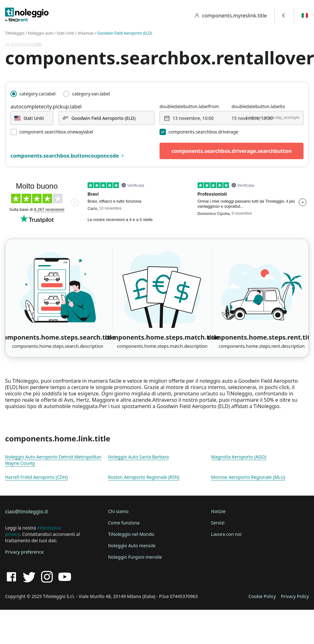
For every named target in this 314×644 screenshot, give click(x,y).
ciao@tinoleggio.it (26, 511)
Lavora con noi (226, 534)
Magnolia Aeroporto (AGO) (239, 457)
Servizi (218, 523)
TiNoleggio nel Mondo (131, 534)
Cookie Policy (262, 596)
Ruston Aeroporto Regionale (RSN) (144, 477)
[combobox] (32, 118)
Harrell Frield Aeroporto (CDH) (36, 477)
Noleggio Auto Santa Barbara (139, 457)
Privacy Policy (295, 596)
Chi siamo (118, 511)
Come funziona (124, 523)
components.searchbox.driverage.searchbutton (232, 151)
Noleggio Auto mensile (132, 546)
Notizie (218, 511)
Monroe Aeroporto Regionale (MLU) (248, 477)
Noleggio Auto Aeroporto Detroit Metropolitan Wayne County (53, 460)
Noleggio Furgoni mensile (135, 557)
